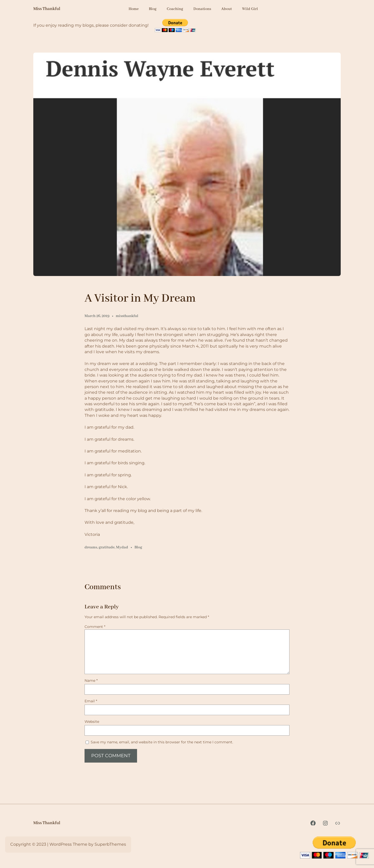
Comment (95, 627)
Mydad (122, 547)
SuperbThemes (110, 844)
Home (134, 9)
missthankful (127, 316)
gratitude (107, 547)
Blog (138, 547)
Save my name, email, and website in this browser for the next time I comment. (162, 742)
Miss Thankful (47, 9)
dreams (91, 547)
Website (92, 722)
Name (91, 680)
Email (91, 701)
